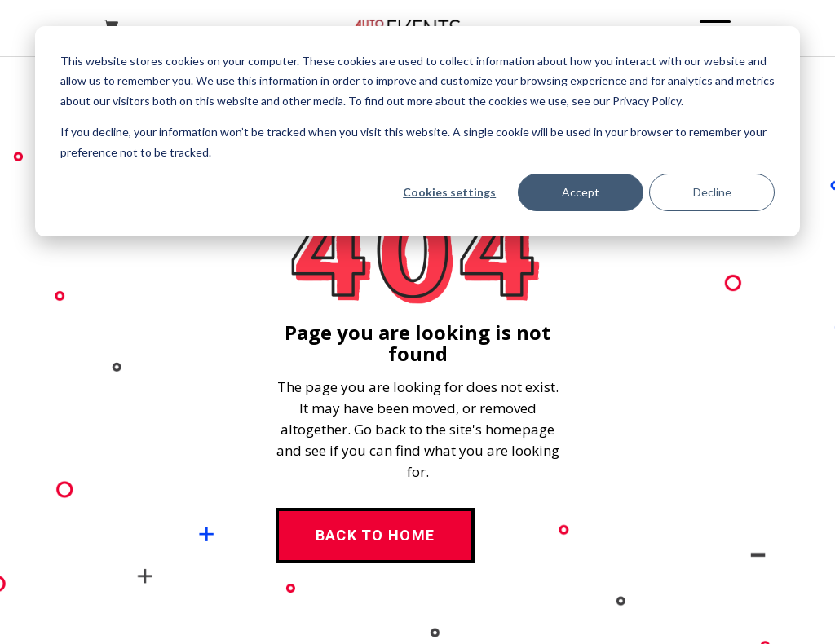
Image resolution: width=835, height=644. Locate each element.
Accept (581, 192)
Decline (712, 192)
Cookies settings (449, 192)
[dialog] (417, 131)
